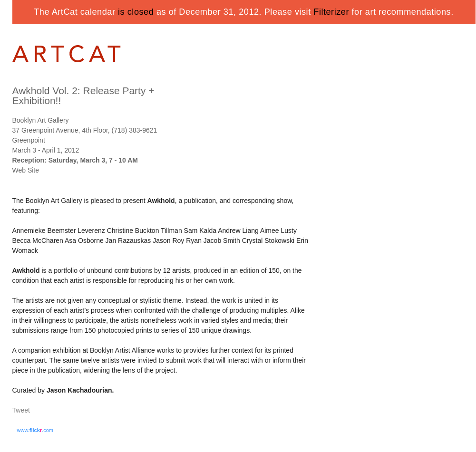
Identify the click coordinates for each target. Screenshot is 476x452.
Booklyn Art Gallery (41, 120)
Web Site (26, 170)
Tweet (21, 410)
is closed (136, 12)
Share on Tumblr (50, 411)
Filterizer (331, 12)
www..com (35, 430)
